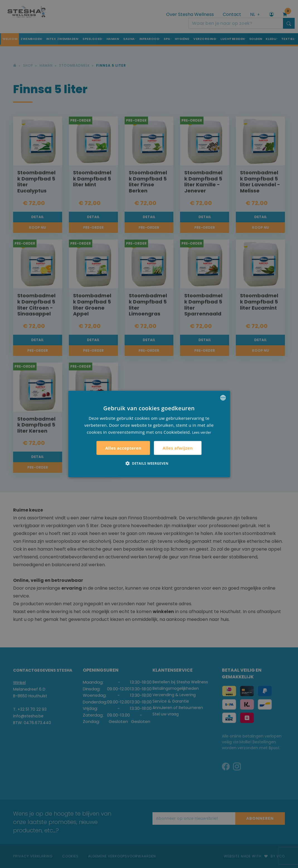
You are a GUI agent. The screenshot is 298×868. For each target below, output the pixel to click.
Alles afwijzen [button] (178, 448)
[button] (149, 463)
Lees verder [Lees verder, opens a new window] (202, 432)
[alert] (149, 434)
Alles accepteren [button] (123, 448)
